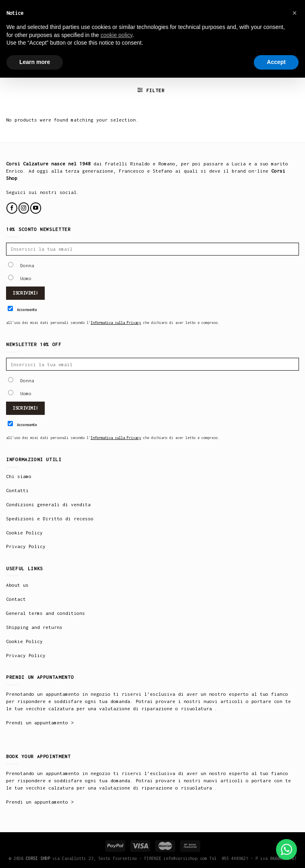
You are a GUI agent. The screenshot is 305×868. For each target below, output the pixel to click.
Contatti (17, 490)
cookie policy (116, 35)
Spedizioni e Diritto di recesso (50, 519)
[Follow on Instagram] (24, 208)
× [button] (295, 13)
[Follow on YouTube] (36, 208)
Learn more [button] (35, 62)
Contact (16, 599)
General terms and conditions (46, 613)
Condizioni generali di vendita (48, 504)
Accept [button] (276, 62)
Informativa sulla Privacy (116, 323)
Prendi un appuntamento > (40, 723)
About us (17, 585)
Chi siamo (19, 476)
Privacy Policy (26, 546)
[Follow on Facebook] (12, 208)
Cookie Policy (24, 533)
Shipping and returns (34, 627)
